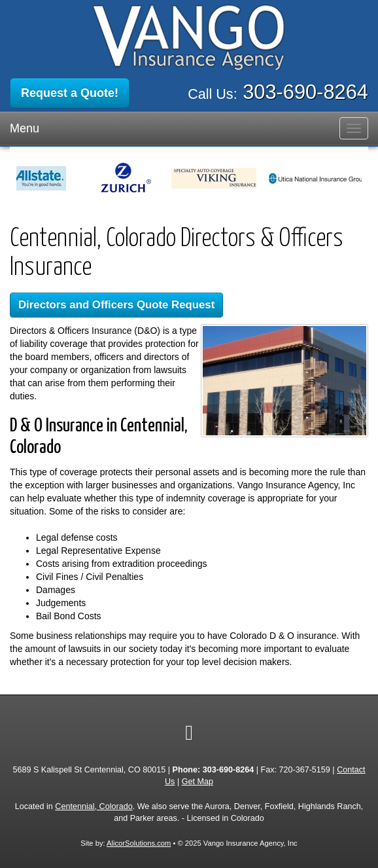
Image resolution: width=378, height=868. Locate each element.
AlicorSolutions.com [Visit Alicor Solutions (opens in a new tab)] (139, 843)
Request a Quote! (70, 93)
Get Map (198, 782)
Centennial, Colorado (94, 806)
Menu (25, 128)
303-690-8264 (305, 92)
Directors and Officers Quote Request (116, 305)
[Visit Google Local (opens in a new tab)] (189, 732)
